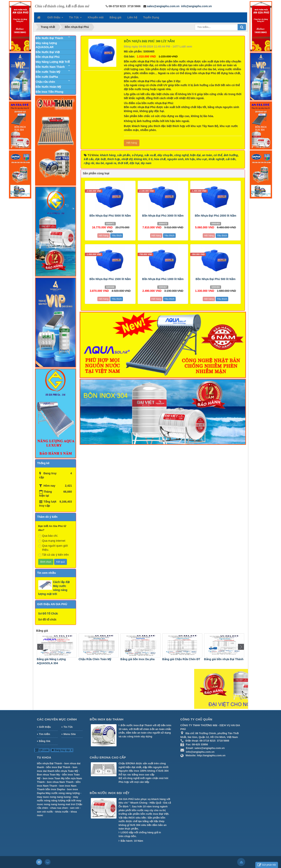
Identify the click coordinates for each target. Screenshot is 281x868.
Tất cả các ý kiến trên (54, 555)
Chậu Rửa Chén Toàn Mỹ (136, 659)
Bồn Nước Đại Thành (49, 38)
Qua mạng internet (52, 541)
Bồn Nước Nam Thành (50, 67)
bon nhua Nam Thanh (60, 782)
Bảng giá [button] (115, 17)
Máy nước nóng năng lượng (63, 793)
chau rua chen (59, 808)
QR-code (42, 750)
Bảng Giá (45, 741)
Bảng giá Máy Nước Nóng (53, 659)
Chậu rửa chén (45, 82)
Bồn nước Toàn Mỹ (48, 72)
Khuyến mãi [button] (96, 17)
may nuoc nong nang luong (54, 797)
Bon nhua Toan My (48, 775)
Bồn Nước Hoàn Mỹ (48, 87)
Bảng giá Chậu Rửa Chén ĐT (222, 659)
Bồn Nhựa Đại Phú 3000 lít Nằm (163, 216)
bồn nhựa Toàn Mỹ (67, 771)
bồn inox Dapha (55, 789)
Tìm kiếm (45, 734)
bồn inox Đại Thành (58, 767)
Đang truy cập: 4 (62, 750)
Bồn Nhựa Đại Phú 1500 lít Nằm (110, 279)
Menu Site (70, 734)
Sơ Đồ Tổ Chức (48, 614)
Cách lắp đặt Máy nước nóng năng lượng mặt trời (54, 588)
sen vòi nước (45, 812)
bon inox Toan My (54, 778)
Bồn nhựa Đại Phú (48, 57)
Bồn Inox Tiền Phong (49, 92)
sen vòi (75, 808)
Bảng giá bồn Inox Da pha (179, 659)
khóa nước (62, 812)
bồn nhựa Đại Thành (50, 763)
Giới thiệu (45, 727)
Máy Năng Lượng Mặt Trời (53, 62)
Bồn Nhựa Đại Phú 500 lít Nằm (215, 279)
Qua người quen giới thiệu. (53, 548)
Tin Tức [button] (75, 19)
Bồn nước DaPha (47, 77)
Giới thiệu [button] (55, 19)
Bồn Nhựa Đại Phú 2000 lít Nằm (215, 216)
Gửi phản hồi (267, 865)
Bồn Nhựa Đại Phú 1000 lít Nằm (163, 279)
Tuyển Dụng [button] (151, 17)
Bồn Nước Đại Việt (48, 52)
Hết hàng (132, 143)
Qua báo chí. (48, 536)
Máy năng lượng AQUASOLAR (46, 45)
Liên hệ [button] (132, 17)
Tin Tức (68, 727)
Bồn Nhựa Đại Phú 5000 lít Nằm (110, 216)
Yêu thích (117, 236)
